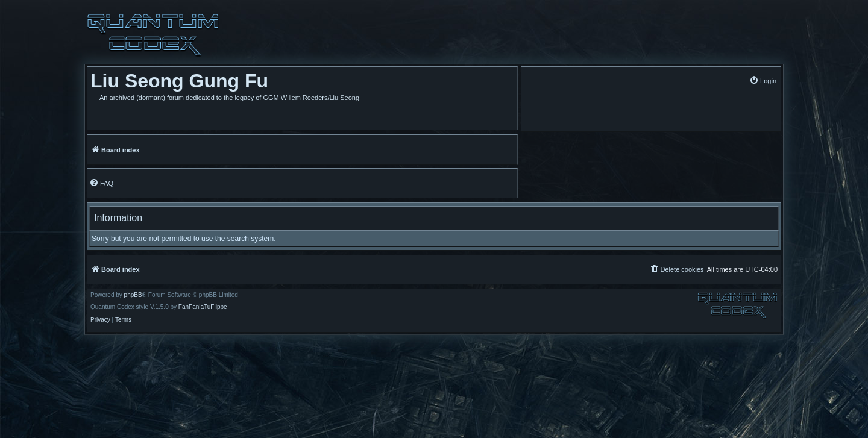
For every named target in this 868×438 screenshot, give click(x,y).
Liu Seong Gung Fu (179, 81)
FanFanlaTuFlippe (203, 307)
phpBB (133, 295)
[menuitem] (763, 80)
